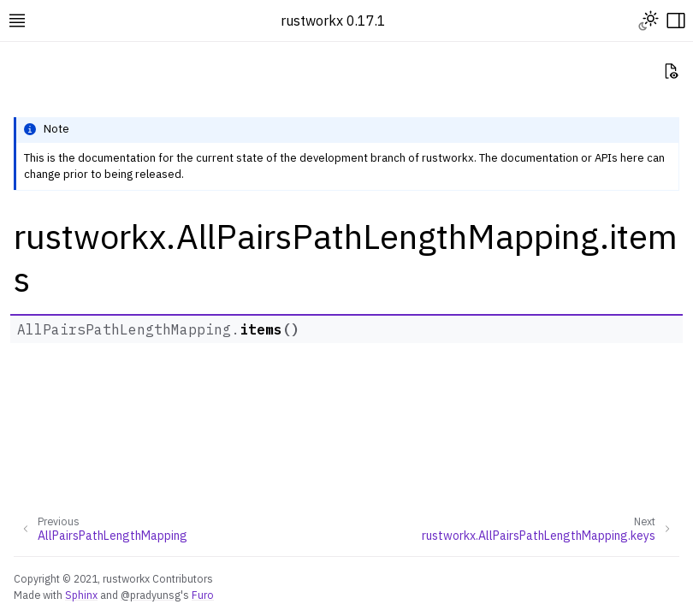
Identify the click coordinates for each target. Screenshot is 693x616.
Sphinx (81, 595)
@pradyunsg (151, 595)
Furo (203, 595)
